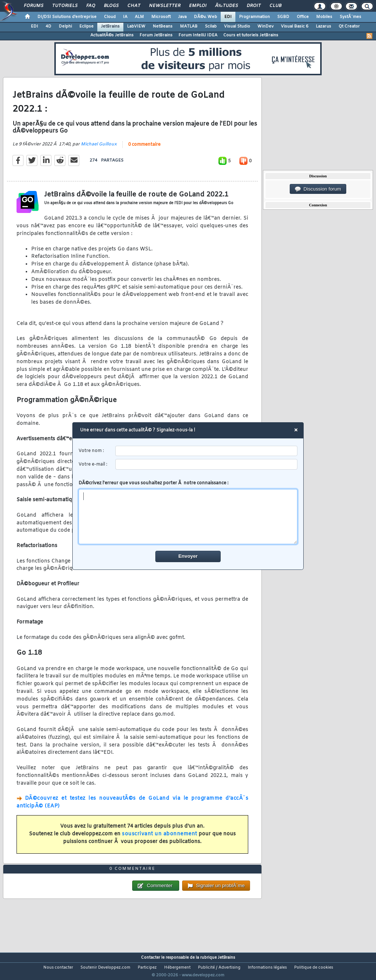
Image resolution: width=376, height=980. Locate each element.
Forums (34, 6)
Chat (134, 6)
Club (275, 6)
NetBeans (163, 26)
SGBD (283, 17)
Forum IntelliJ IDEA (198, 35)
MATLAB (189, 26)
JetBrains (110, 26)
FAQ (91, 6)
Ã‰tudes (227, 6)
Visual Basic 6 (295, 26)
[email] (207, 464)
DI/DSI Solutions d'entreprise (67, 17)
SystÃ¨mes (350, 17)
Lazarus (323, 26)
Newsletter (165, 6)
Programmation (254, 17)
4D (48, 26)
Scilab (211, 26)
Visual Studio (237, 26)
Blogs (111, 6)
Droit (254, 6)
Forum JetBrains (156, 35)
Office (303, 17)
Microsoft (161, 17)
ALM (139, 17)
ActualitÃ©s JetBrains (112, 35)
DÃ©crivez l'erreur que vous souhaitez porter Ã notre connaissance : (188, 512)
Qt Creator (349, 26)
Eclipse (86, 26)
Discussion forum (318, 189)
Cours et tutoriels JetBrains (251, 35)
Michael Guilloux (99, 149)
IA (125, 17)
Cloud (110, 17)
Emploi (198, 6)
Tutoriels (65, 6)
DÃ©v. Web (205, 17)
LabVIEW (136, 26)
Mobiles (324, 17)
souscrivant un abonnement (160, 839)
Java (182, 17)
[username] (207, 451)
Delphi (65, 26)
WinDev (265, 26)
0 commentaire (144, 149)
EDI (228, 17)
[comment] (188, 517)
